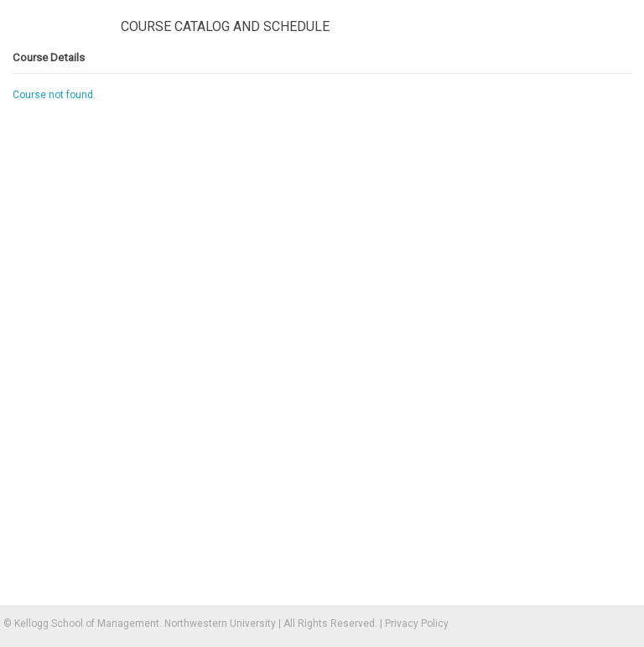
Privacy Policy (417, 624)
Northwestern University (220, 624)
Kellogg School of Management (87, 624)
